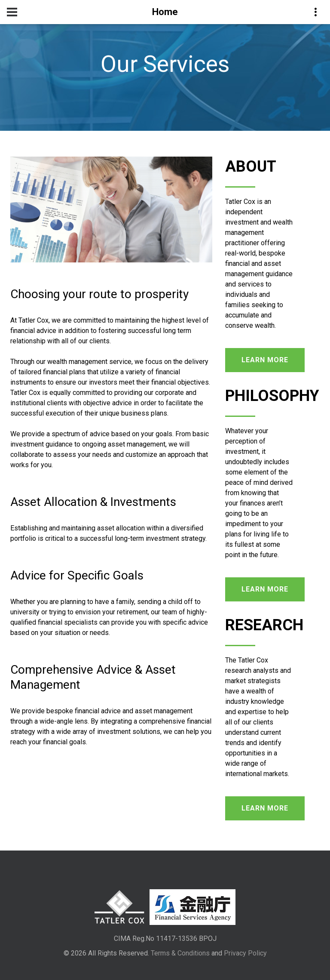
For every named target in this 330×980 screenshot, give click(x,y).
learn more (265, 360)
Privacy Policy (245, 953)
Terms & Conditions (180, 953)
